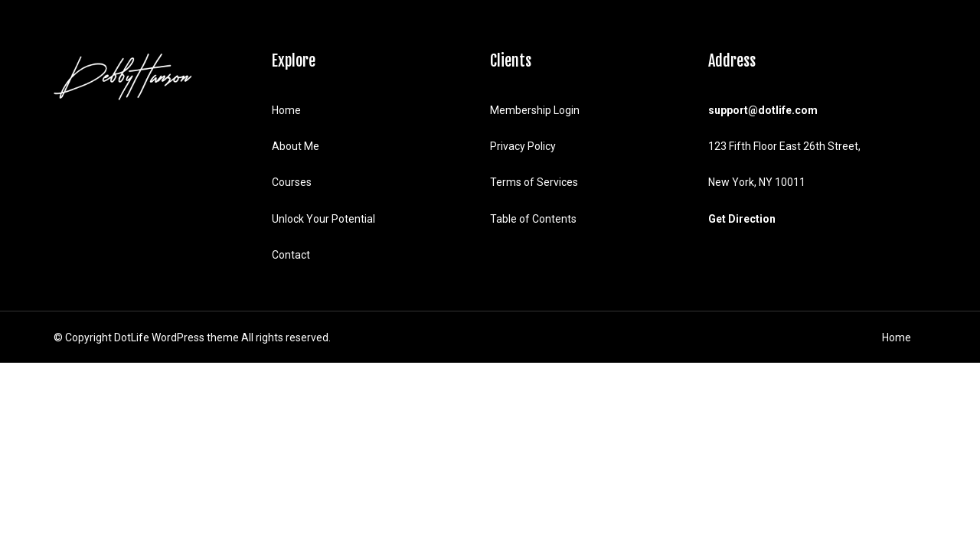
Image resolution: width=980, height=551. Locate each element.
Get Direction (742, 219)
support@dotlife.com (763, 110)
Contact (291, 255)
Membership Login (535, 110)
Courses (292, 182)
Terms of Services (534, 182)
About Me (296, 146)
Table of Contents (533, 219)
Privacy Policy (523, 146)
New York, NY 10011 (757, 182)
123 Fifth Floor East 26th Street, (784, 146)
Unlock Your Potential (323, 219)
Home (286, 110)
